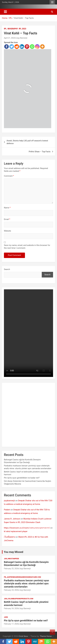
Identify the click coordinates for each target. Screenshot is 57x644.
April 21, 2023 (10, 38)
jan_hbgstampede (11, 559)
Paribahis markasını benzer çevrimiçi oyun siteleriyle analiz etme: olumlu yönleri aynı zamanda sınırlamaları (26, 584)
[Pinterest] (27, 47)
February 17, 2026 (11, 624)
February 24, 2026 (11, 590)
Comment (9, 176)
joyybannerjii (9, 501)
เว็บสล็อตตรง (10, 537)
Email (7, 219)
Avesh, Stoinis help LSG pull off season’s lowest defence (27, 142)
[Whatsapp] (32, 47)
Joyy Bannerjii (22, 38)
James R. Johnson (12, 519)
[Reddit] (17, 47)
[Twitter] (12, 47)
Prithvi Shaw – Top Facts (40, 152)
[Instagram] (37, 47)
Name (7, 208)
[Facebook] (7, 47)
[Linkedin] (22, 47)
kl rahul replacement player (16, 531)
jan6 (6, 617)
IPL (5, 29)
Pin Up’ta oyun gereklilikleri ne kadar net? (22, 478)
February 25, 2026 (11, 569)
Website (7, 231)
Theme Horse (46, 636)
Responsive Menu (52, 2)
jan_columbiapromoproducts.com (19, 599)
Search (7, 269)
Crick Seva (23, 636)
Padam (7, 510)
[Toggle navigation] (5, 12)
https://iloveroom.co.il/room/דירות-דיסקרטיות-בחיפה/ (27, 528)
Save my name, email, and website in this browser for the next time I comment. (27, 247)
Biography (13, 29)
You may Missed (14, 552)
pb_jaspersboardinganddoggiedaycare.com (22, 577)
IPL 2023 (22, 29)
